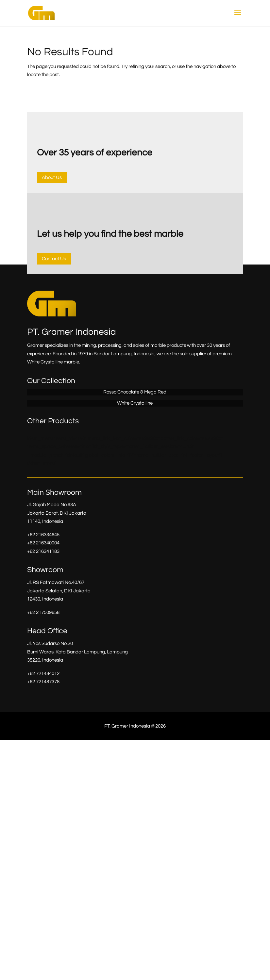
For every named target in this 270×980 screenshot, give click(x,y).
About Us (52, 177)
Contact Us (54, 259)
